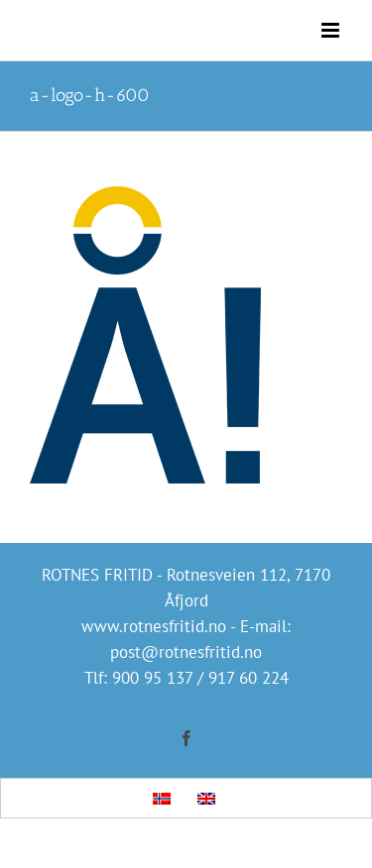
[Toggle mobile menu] (332, 30)
